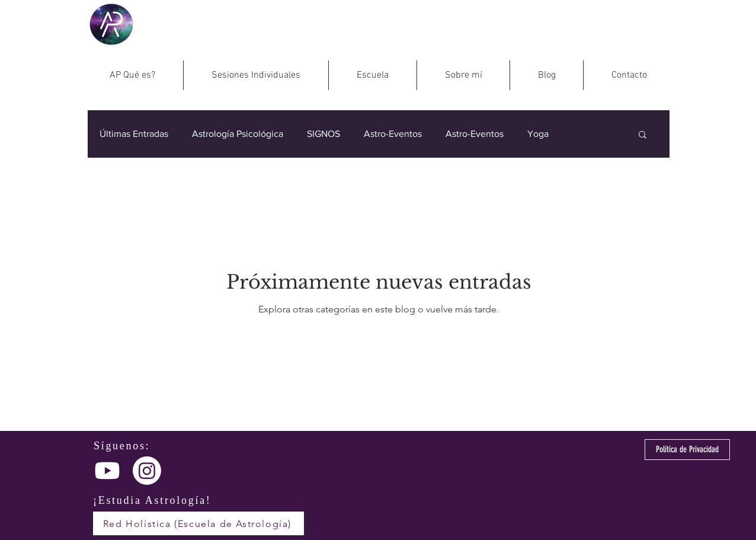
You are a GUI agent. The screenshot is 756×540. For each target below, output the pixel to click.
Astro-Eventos (393, 134)
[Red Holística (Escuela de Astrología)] (198, 523)
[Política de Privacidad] (687, 450)
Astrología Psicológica (238, 134)
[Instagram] (147, 471)
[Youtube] (107, 471)
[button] (643, 135)
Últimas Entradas (134, 134)
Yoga (538, 134)
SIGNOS (323, 134)
